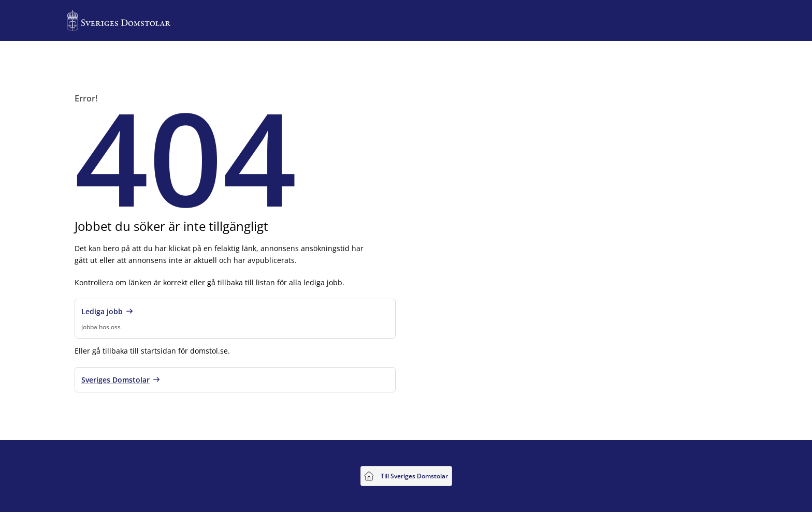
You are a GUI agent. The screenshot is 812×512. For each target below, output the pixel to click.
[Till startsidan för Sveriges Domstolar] (119, 20)
